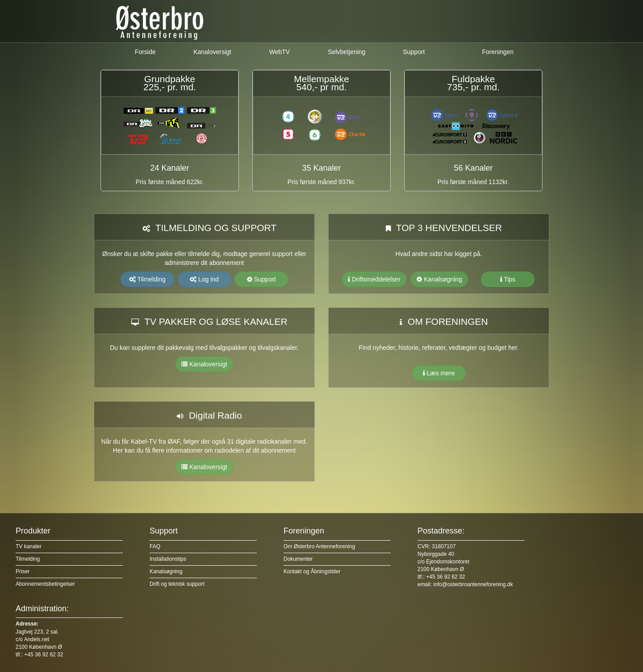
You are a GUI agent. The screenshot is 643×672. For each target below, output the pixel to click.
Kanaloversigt (212, 52)
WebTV (280, 52)
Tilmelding (147, 279)
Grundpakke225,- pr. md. (170, 83)
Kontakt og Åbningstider (312, 571)
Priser (23, 571)
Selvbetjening (347, 52)
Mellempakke (321, 79)
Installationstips (168, 559)
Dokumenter (298, 559)
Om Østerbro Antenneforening (319, 546)
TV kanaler (29, 546)
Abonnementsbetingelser (45, 584)
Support (414, 52)
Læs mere (439, 373)
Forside (145, 52)
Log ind (204, 279)
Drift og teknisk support (177, 584)
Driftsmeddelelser (374, 279)
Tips (508, 279)
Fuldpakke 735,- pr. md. (473, 83)
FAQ (155, 546)
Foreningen (498, 52)
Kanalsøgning (439, 279)
